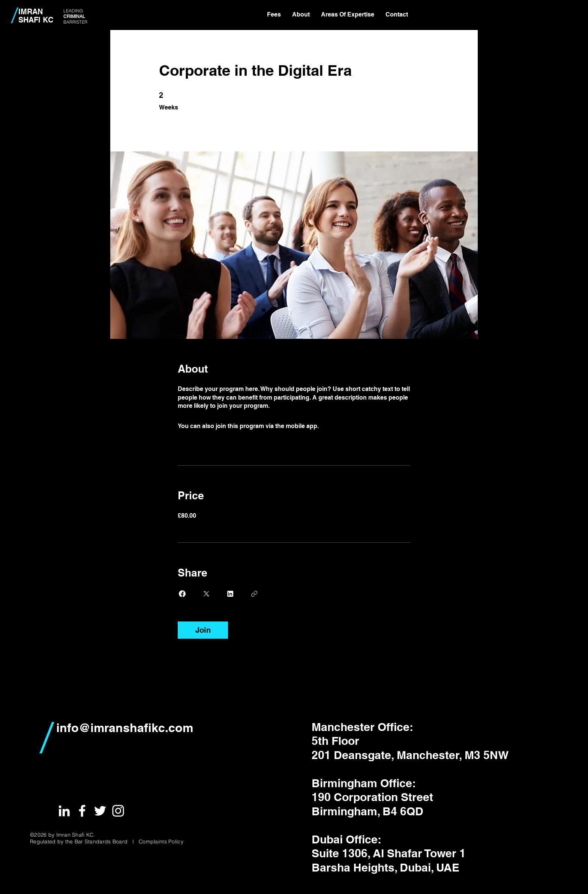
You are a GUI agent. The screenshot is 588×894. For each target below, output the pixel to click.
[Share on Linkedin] (230, 594)
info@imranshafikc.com (125, 728)
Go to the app (339, 426)
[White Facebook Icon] (82, 811)
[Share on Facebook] (182, 594)
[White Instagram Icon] (118, 811)
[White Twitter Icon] (100, 811)
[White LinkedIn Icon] (64, 811)
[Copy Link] (254, 594)
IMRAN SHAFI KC (36, 16)
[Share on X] (206, 594)
